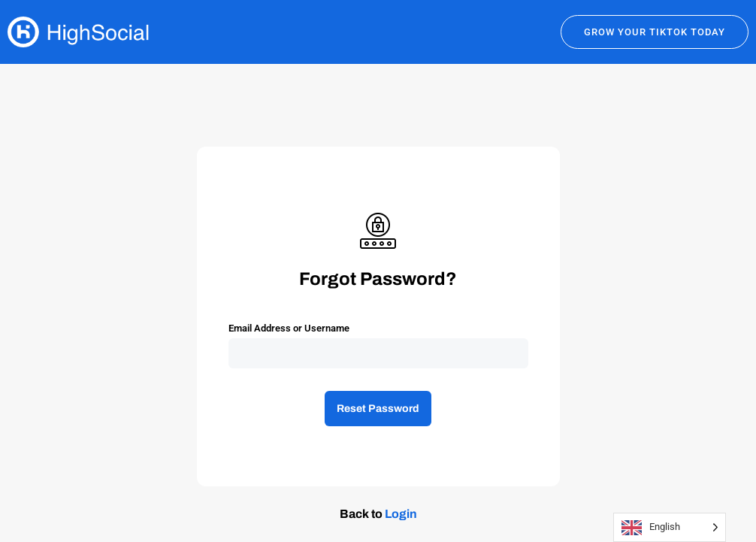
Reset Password (378, 409)
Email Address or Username (289, 328)
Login (401, 514)
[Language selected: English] (670, 527)
